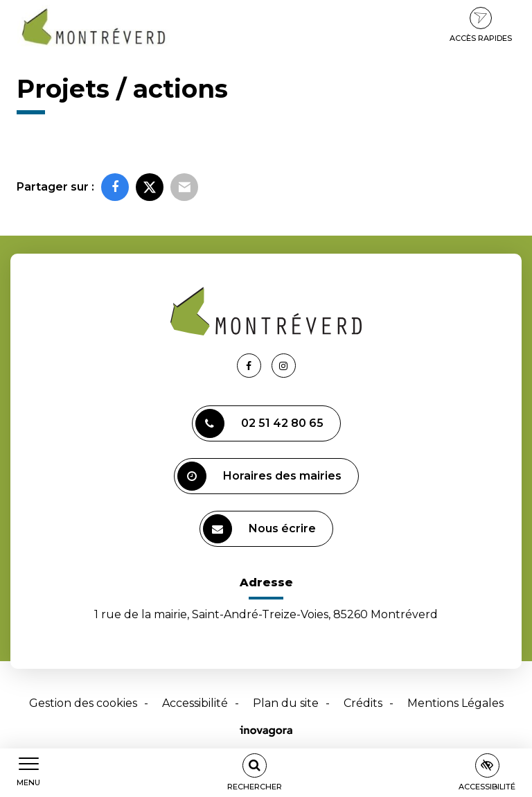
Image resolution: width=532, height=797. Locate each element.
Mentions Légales (455, 703)
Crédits (363, 703)
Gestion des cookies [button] (83, 703)
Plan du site (286, 703)
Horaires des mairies (259, 476)
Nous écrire (259, 529)
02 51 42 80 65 (259, 423)
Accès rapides (481, 25)
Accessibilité (195, 703)
